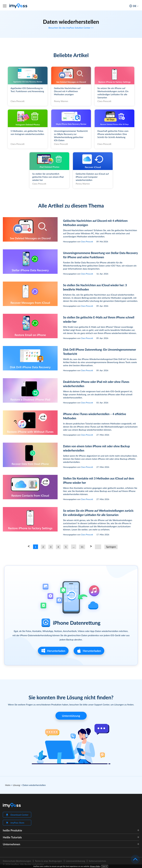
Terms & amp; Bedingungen (48, 861)
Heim (8, 785)
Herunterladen (53, 651)
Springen (111, 547)
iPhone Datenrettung (77, 623)
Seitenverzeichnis (97, 861)
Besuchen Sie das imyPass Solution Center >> (71, 28)
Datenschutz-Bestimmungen (17, 861)
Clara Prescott (18, 101)
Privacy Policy (95, 866)
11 (82, 547)
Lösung (16, 785)
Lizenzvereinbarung (75, 861)
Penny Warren (61, 101)
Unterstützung (71, 716)
